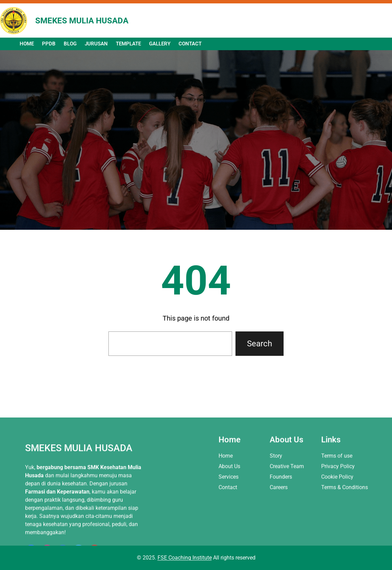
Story (276, 517)
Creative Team (287, 528)
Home (226, 517)
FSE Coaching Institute (185, 558)
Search (260, 344)
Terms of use (337, 517)
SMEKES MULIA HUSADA (82, 21)
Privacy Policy (338, 528)
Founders (281, 539)
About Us (229, 528)
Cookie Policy (337, 539)
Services (229, 539)
